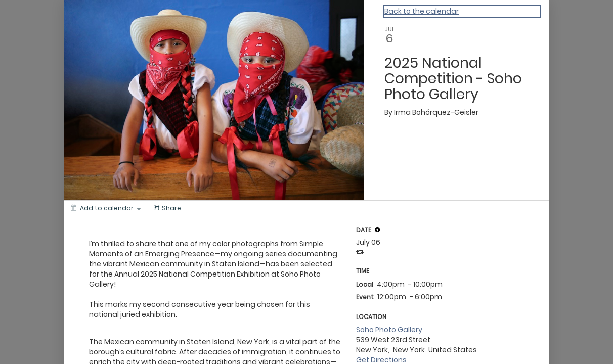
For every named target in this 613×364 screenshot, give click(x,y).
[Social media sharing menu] (166, 208)
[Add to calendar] (106, 208)
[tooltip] (377, 230)
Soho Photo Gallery (389, 330)
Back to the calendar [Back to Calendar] (422, 11)
